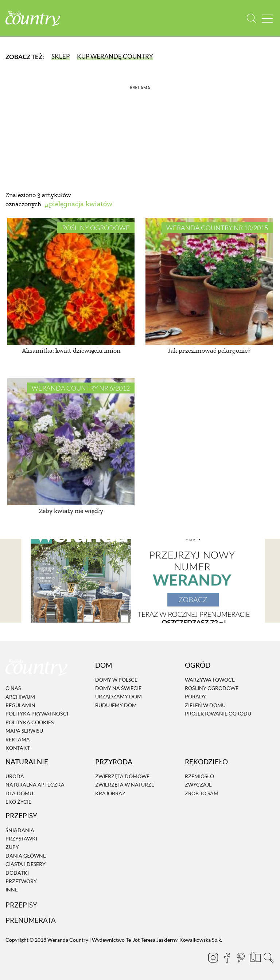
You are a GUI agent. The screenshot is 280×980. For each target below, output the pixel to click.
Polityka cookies (30, 722)
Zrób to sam (202, 793)
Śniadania (20, 830)
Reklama (18, 739)
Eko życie (18, 802)
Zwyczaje (198, 785)
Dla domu (19, 793)
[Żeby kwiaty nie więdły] (71, 442)
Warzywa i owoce (210, 680)
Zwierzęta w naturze (125, 785)
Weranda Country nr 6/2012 (81, 388)
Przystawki (21, 838)
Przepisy (21, 905)
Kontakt (18, 748)
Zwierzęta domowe (122, 776)
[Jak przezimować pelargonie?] (209, 281)
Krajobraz (110, 793)
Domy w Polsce (116, 680)
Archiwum (20, 697)
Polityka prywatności (37, 714)
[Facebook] (227, 957)
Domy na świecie (118, 688)
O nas (13, 688)
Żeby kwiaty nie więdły (71, 511)
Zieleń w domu (205, 705)
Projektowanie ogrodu (218, 714)
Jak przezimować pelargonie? (209, 350)
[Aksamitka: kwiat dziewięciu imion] (71, 281)
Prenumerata (31, 920)
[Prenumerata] (254, 956)
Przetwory (21, 881)
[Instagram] (213, 957)
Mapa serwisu (24, 731)
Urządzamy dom (118, 696)
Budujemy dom (116, 705)
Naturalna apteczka (35, 785)
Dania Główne (26, 856)
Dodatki (17, 873)
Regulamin (20, 705)
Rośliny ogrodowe (96, 228)
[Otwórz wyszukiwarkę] (252, 18)
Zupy (12, 847)
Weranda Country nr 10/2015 (217, 228)
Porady (195, 696)
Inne (12, 890)
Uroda (15, 776)
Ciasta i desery (26, 864)
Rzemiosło (199, 776)
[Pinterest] (241, 957)
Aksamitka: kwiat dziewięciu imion (71, 350)
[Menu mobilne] (267, 18)
